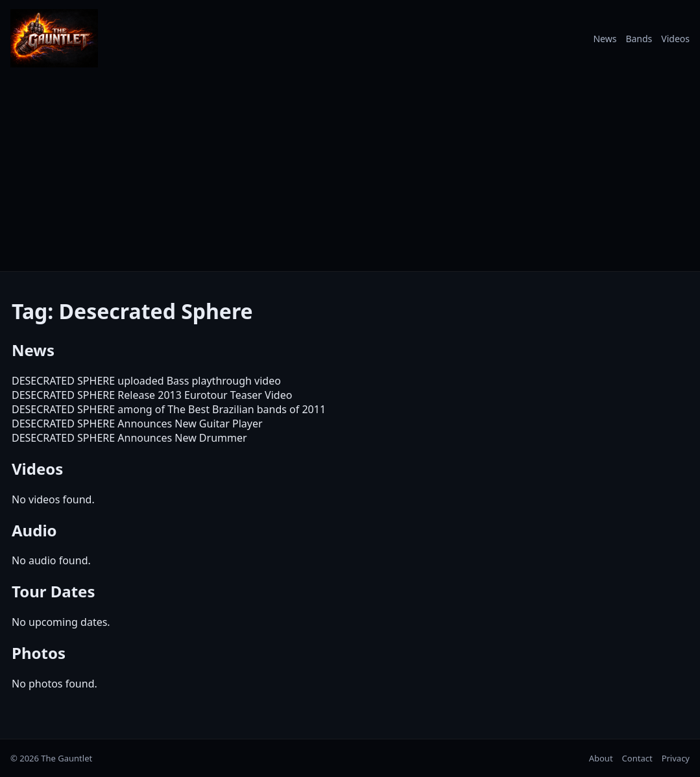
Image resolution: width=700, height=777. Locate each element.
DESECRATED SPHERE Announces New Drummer (129, 438)
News (605, 39)
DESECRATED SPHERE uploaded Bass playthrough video (146, 381)
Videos (675, 39)
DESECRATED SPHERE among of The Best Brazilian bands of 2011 (169, 409)
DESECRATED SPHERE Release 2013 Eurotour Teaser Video (152, 395)
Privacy (676, 758)
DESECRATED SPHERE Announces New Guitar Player (137, 424)
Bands (639, 39)
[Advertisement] (350, 174)
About (601, 758)
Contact (637, 758)
